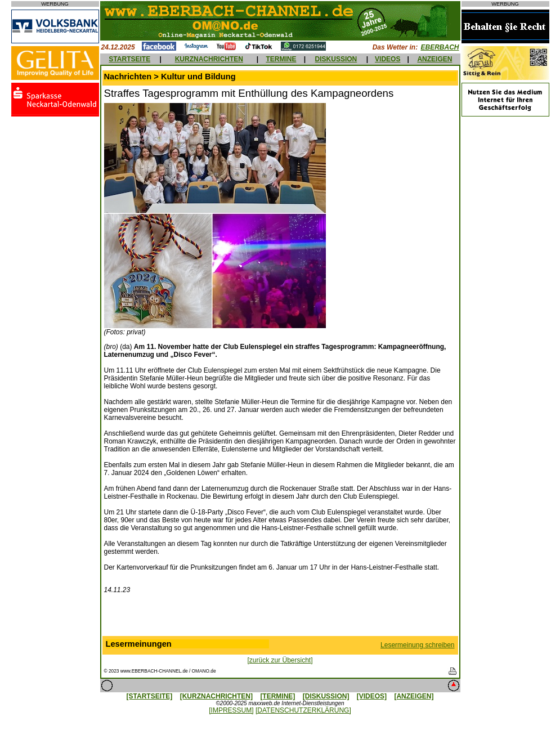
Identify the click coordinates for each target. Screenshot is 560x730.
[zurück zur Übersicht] (280, 660)
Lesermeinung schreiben (417, 645)
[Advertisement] (280, 617)
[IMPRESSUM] (231, 710)
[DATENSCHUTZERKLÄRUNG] (303, 710)
